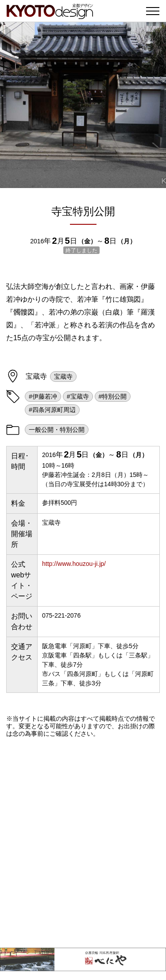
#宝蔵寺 (78, 396)
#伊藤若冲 (43, 396)
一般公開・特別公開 (57, 430)
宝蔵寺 (63, 377)
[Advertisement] (83, 843)
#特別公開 (113, 396)
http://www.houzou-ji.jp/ (74, 564)
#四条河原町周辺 (52, 410)
